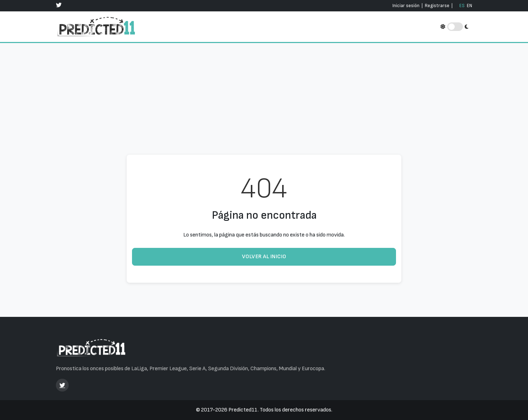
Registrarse (437, 6)
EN (469, 6)
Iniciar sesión (406, 6)
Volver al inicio (264, 257)
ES (462, 6)
